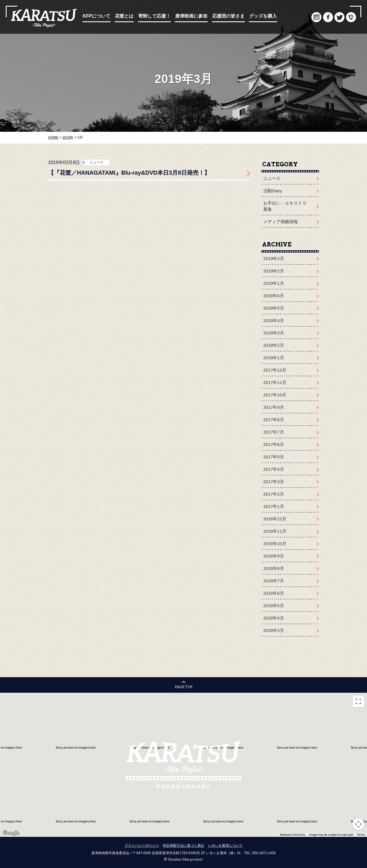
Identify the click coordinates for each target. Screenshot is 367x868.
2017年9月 (274, 407)
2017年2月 (274, 494)
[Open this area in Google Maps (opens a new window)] (11, 833)
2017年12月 (275, 370)
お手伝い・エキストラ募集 (285, 206)
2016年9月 (274, 556)
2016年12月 (275, 519)
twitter (339, 17)
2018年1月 (274, 358)
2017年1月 (274, 506)
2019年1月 (274, 283)
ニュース (97, 162)
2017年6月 (274, 444)
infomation (351, 17)
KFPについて (97, 16)
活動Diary (273, 191)
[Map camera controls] (358, 824)
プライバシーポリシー (142, 846)
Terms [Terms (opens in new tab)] (361, 835)
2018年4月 (274, 320)
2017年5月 (274, 457)
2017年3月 (274, 482)
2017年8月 (274, 420)
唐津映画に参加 (191, 16)
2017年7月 (274, 432)
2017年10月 (275, 395)
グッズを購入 (263, 16)
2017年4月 (274, 469)
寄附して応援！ (154, 16)
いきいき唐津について (225, 846)
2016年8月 (274, 568)
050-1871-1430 (264, 853)
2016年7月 (274, 581)
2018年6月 (274, 296)
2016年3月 (274, 630)
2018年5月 (274, 308)
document (316, 17)
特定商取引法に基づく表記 (183, 846)
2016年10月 (275, 544)
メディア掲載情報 (281, 222)
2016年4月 (274, 618)
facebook (328, 17)
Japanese (293, 17)
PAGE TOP (184, 687)
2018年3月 (274, 333)
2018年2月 (274, 345)
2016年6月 (274, 593)
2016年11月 (275, 531)
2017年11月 (275, 382)
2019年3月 (274, 258)
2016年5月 (274, 606)
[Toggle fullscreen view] (358, 701)
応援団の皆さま (228, 16)
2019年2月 (274, 271)
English (305, 17)
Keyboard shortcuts (293, 835)
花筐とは (124, 16)
